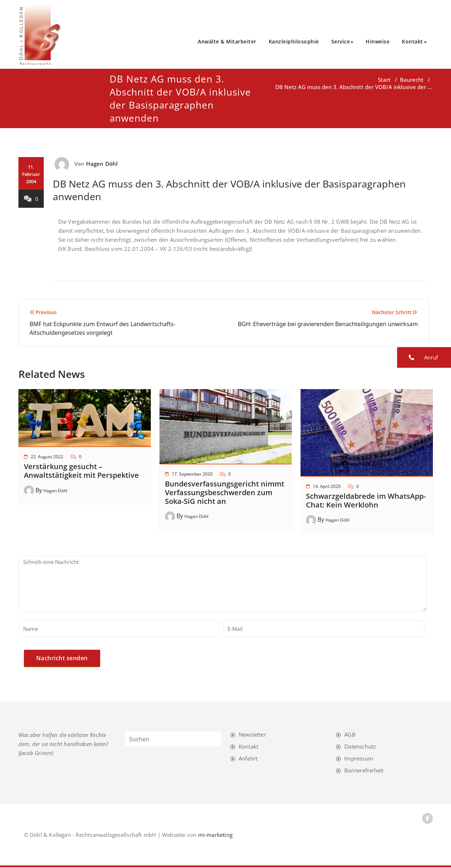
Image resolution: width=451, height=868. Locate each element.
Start (384, 80)
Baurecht (412, 80)
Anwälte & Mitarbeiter (227, 42)
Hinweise (378, 42)
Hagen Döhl (102, 164)
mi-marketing (215, 835)
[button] (424, 357)
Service (342, 42)
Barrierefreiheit (364, 771)
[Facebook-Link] (427, 819)
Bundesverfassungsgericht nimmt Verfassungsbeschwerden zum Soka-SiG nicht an (225, 493)
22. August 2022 (47, 457)
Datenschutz (360, 747)
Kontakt (414, 42)
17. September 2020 (192, 475)
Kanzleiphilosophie (294, 42)
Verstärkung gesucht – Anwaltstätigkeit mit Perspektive (81, 471)
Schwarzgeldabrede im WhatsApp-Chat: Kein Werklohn (366, 501)
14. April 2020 (327, 487)
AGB (350, 735)
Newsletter (252, 735)
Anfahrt (248, 759)
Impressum (359, 759)
